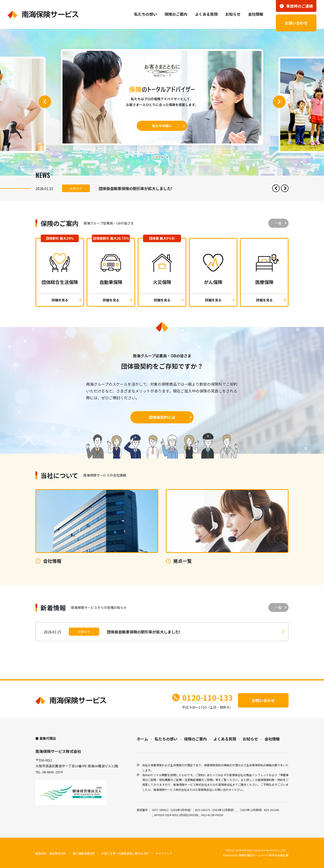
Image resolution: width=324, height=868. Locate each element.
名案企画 (283, 855)
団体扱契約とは (162, 417)
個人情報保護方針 (84, 853)
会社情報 (256, 14)
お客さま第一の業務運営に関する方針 (125, 853)
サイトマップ (164, 853)
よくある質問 (206, 14)
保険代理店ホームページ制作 (257, 855)
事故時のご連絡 (296, 6)
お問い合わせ (296, 23)
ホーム (142, 739)
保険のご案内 (176, 14)
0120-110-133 (202, 697)
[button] (45, 102)
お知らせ (233, 14)
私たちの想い (146, 14)
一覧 (278, 223)
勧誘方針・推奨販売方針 (51, 853)
